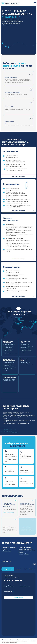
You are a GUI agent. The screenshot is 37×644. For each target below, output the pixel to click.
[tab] (8, 569)
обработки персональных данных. (9, 642)
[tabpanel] (18, 604)
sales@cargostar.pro (8, 513)
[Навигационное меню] (35, 3)
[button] (19, 176)
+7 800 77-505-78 (13, 581)
